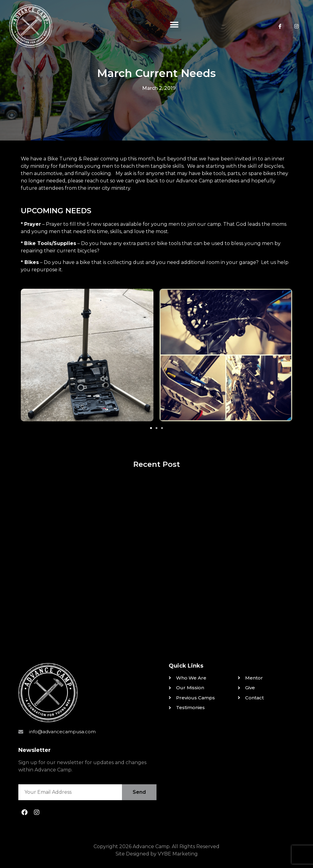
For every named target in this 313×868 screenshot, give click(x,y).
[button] (174, 25)
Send (139, 792)
